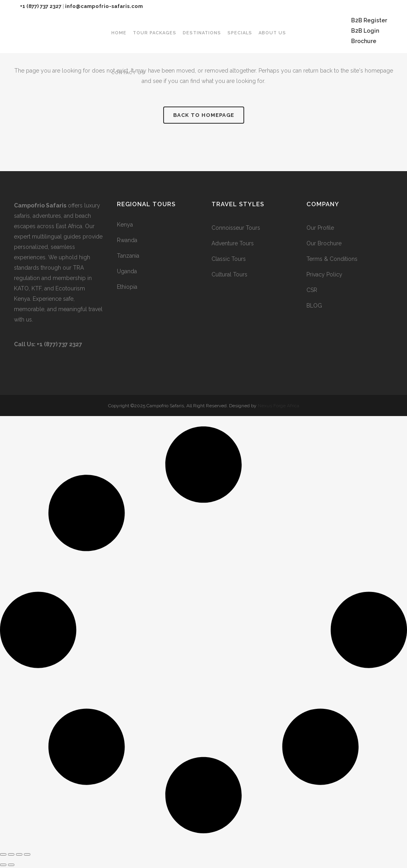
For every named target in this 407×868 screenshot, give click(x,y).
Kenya (125, 225)
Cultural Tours (229, 274)
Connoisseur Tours (236, 228)
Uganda (127, 271)
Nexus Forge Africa (278, 406)
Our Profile (320, 228)
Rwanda (127, 240)
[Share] (19, 854)
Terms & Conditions (332, 259)
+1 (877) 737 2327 (41, 6)
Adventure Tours (233, 243)
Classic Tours (229, 259)
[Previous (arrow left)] (3, 865)
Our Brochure (324, 243)
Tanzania (128, 256)
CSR (312, 290)
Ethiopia (127, 287)
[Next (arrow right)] (11, 865)
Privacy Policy (324, 274)
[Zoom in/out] (3, 854)
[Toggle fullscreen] (11, 854)
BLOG (314, 306)
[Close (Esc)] (27, 854)
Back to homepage (204, 115)
